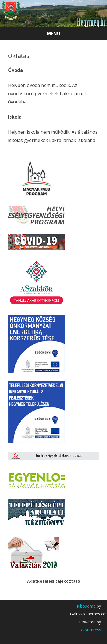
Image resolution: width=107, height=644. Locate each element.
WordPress (91, 630)
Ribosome (86, 606)
